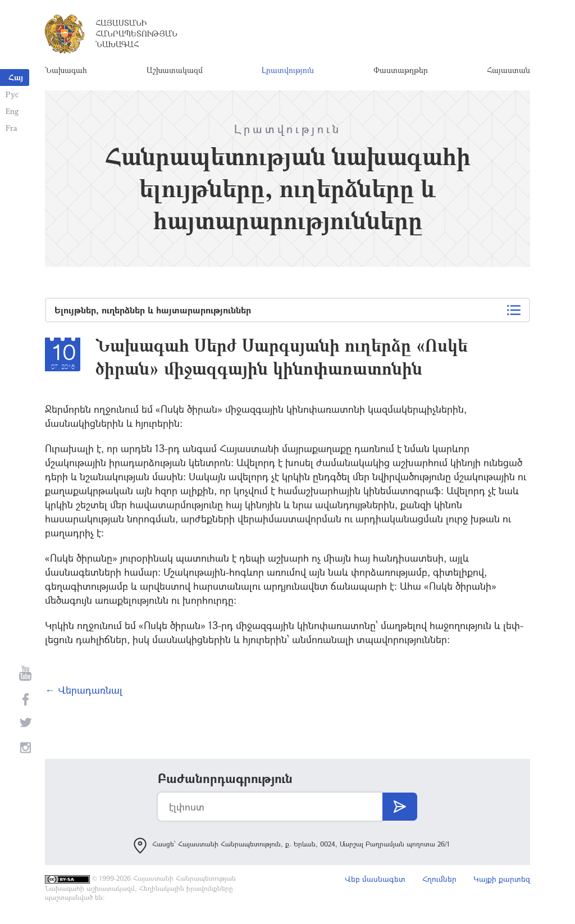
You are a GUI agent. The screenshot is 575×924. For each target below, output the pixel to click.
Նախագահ (66, 70)
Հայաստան (508, 70)
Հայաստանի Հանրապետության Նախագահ (136, 33)
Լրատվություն (288, 70)
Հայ (16, 77)
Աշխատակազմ (175, 70)
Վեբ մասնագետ (375, 879)
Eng (12, 111)
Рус (12, 94)
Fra (12, 128)
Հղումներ (439, 879)
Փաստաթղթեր (401, 70)
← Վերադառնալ (84, 690)
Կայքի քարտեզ (502, 879)
